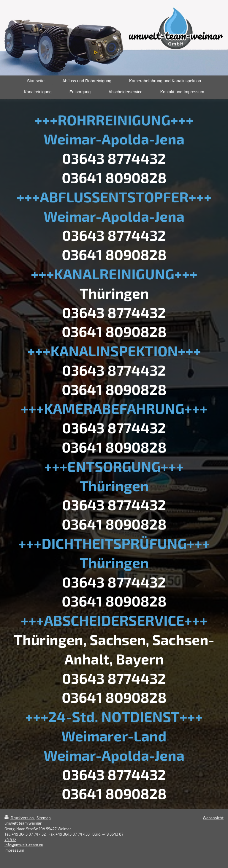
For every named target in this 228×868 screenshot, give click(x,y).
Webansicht (213, 818)
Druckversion (20, 818)
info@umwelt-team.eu (24, 845)
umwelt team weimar (23, 823)
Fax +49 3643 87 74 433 (69, 834)
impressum (14, 850)
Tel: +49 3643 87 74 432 (25, 834)
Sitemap (44, 818)
